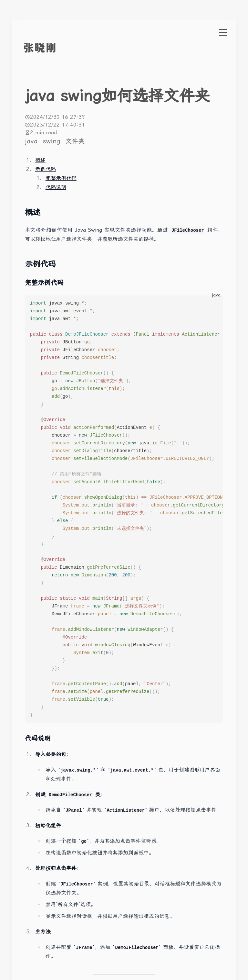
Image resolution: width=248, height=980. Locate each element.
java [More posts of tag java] (32, 141)
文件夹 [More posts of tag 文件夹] (75, 141)
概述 (40, 160)
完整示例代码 (61, 178)
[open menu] (223, 32)
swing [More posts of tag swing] (53, 141)
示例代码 (46, 169)
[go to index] (52, 48)
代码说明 (56, 187)
